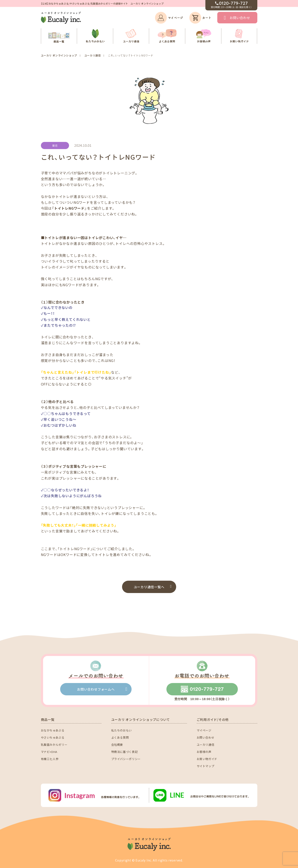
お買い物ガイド (207, 759)
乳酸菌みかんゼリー (54, 745)
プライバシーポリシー (126, 759)
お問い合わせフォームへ (96, 689)
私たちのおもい (122, 730)
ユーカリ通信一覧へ (149, 587)
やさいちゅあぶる (53, 737)
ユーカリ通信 (206, 745)
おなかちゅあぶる (53, 730)
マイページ (204, 730)
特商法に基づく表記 (125, 752)
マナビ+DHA (49, 752)
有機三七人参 (50, 759)
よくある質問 (120, 737)
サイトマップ (206, 766)
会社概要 (117, 745)
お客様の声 (204, 752)
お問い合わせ (240, 18)
